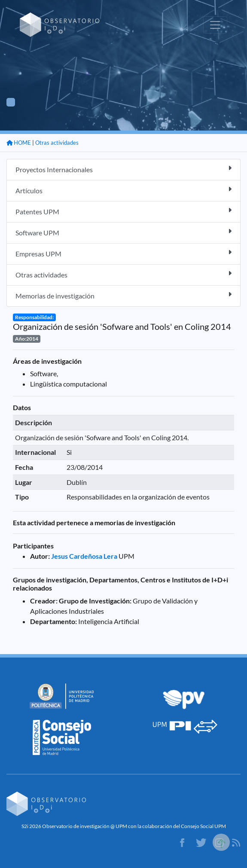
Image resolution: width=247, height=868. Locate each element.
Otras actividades (57, 143)
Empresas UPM (123, 253)
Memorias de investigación (123, 295)
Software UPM (123, 232)
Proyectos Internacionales (123, 169)
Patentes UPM (123, 211)
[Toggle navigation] (215, 25)
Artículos (123, 190)
